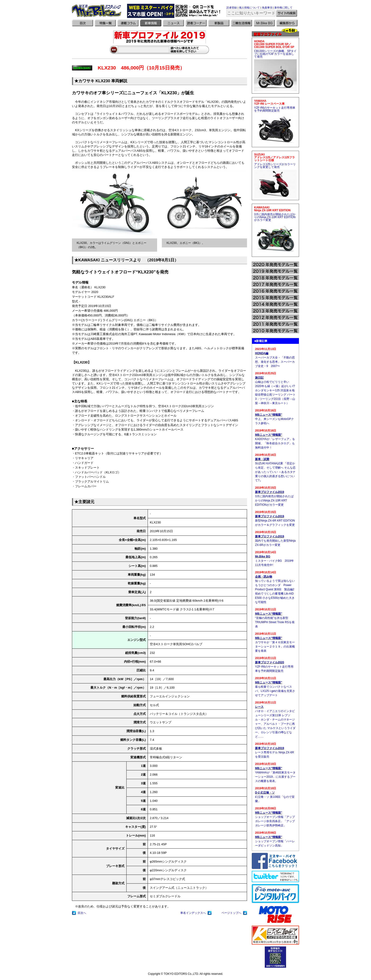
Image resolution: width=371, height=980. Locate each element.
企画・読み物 (264, 577)
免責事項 (267, 8)
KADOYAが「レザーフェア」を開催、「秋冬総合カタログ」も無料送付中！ (275, 443)
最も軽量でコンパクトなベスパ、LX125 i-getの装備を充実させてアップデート (275, 691)
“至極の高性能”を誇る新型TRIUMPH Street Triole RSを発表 (275, 622)
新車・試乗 (262, 459)
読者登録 (232, 8)
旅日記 (259, 378)
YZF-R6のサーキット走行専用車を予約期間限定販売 (275, 109)
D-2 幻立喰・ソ (265, 793)
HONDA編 (262, 353)
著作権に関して (283, 8)
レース (259, 707)
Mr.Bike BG (263, 557)
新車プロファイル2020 (270, 662)
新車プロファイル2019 (270, 492)
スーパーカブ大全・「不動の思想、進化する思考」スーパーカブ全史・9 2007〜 (275, 362)
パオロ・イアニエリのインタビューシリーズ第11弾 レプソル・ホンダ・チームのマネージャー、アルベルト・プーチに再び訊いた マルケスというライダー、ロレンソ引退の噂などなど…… (275, 724)
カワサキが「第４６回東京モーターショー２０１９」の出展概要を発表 (275, 647)
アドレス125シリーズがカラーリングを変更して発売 (275, 166)
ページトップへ (231, 913)
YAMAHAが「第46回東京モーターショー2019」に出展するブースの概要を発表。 (275, 777)
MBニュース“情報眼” (269, 415)
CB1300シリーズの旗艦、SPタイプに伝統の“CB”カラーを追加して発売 (275, 54)
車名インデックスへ (193, 913)
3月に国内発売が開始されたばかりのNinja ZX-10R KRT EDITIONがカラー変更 (275, 217)
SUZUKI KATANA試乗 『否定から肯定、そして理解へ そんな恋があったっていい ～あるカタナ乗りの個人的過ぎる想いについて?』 (275, 472)
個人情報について (249, 8)
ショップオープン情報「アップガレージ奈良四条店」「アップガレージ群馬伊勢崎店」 (275, 821)
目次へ (82, 913)
